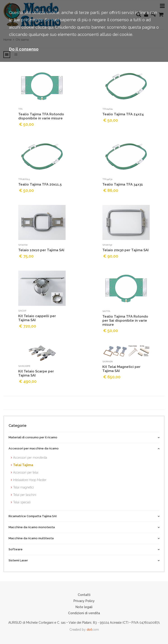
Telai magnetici (23, 487)
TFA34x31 (107, 179)
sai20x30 (107, 245)
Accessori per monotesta (30, 458)
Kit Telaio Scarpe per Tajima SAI (36, 373)
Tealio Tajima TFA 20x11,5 (40, 184)
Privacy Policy (84, 601)
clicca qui (44, 27)
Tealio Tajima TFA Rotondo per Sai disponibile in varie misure (125, 321)
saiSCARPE (24, 366)
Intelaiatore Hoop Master (30, 480)
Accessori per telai (26, 472)
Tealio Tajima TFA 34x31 (123, 184)
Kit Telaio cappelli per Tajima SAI (37, 318)
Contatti (84, 595)
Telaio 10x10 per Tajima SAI (41, 250)
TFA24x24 (107, 109)
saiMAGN (108, 362)
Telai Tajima (23, 465)
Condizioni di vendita (84, 613)
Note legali (84, 607)
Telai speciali (22, 502)
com (93, 630)
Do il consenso (24, 49)
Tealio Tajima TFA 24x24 (123, 114)
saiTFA (106, 311)
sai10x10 (23, 245)
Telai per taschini (25, 495)
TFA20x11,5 (24, 179)
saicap (22, 311)
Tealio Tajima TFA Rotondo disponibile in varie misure (41, 116)
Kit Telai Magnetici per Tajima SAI (121, 369)
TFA (20, 109)
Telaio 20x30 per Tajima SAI (125, 250)
